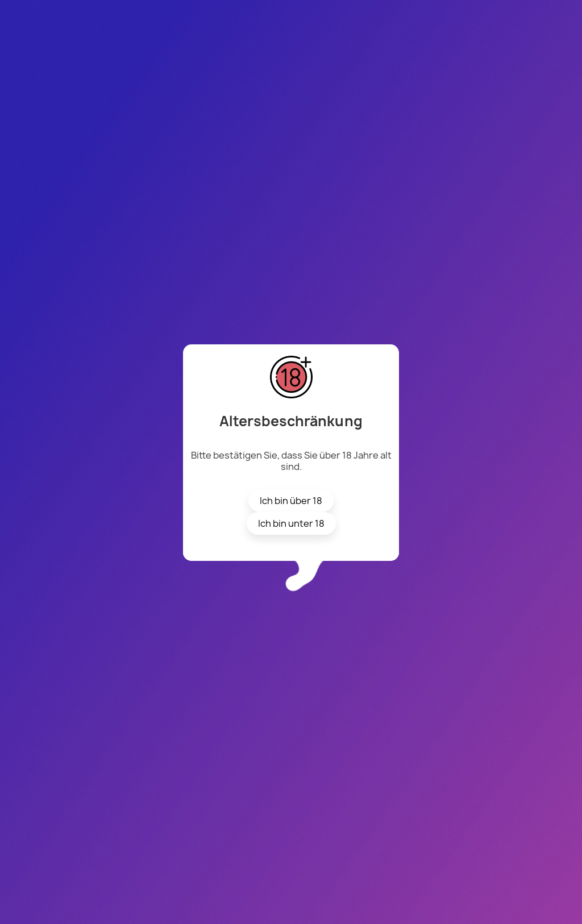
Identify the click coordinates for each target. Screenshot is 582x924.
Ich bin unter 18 (291, 523)
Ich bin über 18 (291, 501)
